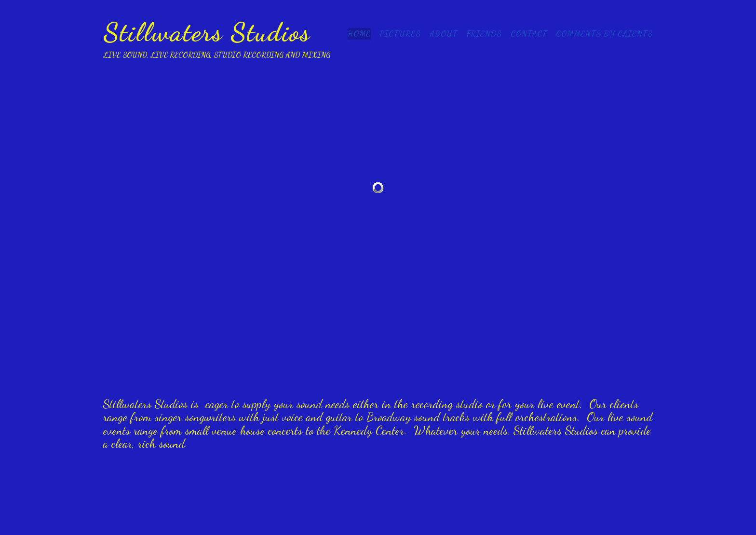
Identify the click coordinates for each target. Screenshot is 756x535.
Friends (484, 34)
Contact (529, 34)
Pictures (400, 34)
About (444, 34)
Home (359, 34)
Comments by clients (604, 34)
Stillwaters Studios (207, 32)
